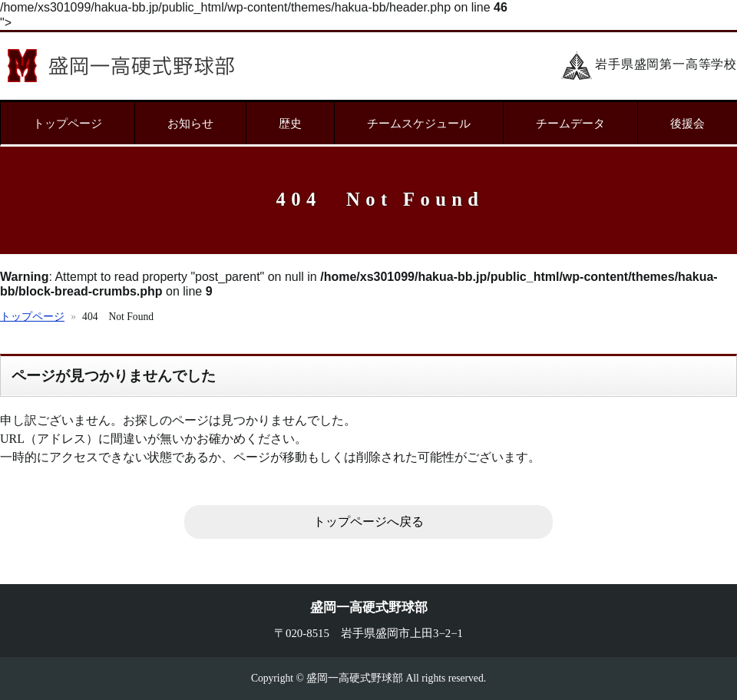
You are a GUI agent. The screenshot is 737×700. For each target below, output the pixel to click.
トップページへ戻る (368, 522)
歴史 (290, 123)
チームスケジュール (419, 123)
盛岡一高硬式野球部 (121, 66)
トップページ (68, 123)
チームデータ (570, 123)
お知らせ (190, 123)
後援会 (687, 123)
